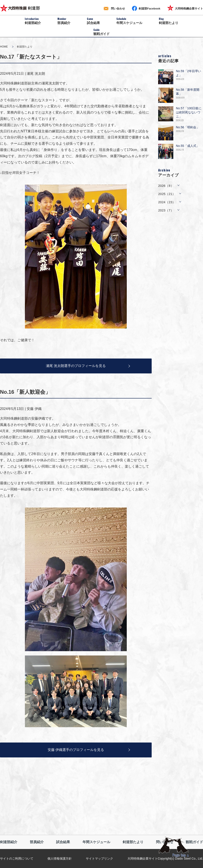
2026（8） (166, 186)
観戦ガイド (194, 842)
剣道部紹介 (9, 842)
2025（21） (167, 194)
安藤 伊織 (34, 409)
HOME (4, 47)
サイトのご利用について (17, 858)
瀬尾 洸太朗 (36, 74)
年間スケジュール (96, 842)
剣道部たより (133, 842)
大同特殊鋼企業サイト (143, 858)
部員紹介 (37, 842)
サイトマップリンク (99, 858)
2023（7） (166, 210)
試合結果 (63, 842)
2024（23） (167, 202)
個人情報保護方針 (60, 858)
